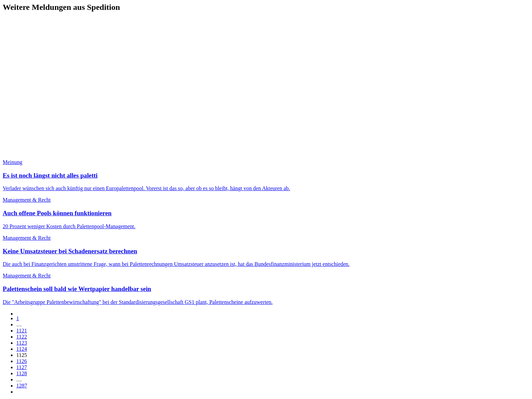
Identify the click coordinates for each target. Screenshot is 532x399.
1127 (22, 367)
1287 (22, 386)
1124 (22, 349)
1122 (22, 337)
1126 (22, 361)
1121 (22, 331)
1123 (22, 343)
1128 (22, 373)
